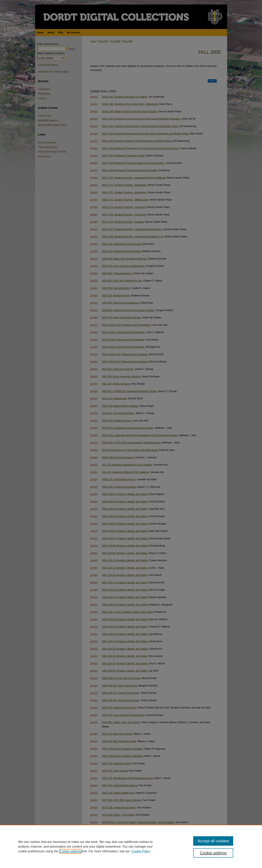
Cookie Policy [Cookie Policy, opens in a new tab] (141, 851)
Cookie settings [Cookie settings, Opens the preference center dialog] (213, 853)
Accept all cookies (213, 841)
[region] (131, 846)
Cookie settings (70, 851)
